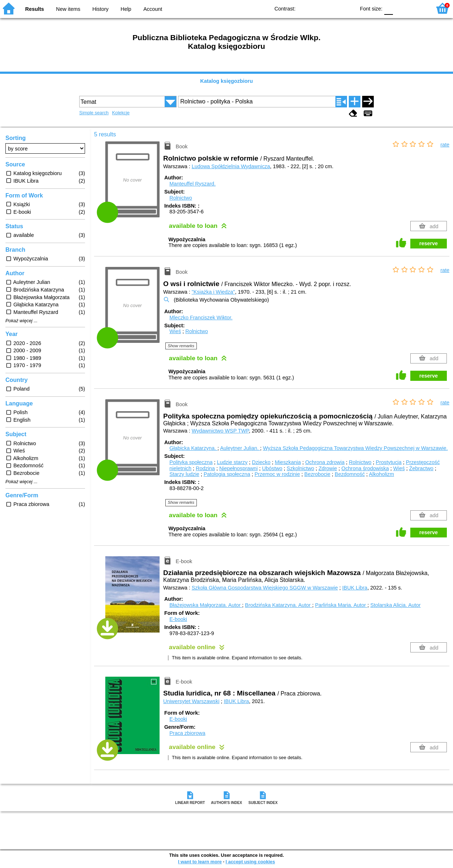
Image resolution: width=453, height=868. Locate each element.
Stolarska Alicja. (395, 605)
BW (318, 8)
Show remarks (181, 346)
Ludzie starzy (232, 462)
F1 (401, 8)
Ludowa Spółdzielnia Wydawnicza (231, 166)
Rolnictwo (181, 198)
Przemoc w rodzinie (277, 474)
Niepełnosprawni (238, 468)
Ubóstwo (272, 468)
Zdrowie (328, 468)
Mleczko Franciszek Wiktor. (201, 318)
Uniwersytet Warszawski (191, 701)
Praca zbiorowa (187, 733)
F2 (418, 8)
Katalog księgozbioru (226, 81)
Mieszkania (288, 462)
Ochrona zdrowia (325, 462)
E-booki (178, 619)
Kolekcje (121, 113)
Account (153, 9)
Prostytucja (389, 462)
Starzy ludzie (184, 474)
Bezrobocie (317, 474)
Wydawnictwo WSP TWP (220, 431)
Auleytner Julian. (240, 448)
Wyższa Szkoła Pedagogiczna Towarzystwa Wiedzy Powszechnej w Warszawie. (355, 448)
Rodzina (205, 468)
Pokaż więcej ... (22, 321)
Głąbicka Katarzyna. (193, 448)
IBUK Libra (355, 588)
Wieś (175, 331)
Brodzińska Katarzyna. (279, 605)
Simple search (94, 113)
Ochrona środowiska (365, 468)
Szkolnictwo (300, 468)
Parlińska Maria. (341, 605)
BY (348, 8)
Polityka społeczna (191, 462)
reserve (429, 243)
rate (445, 145)
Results (35, 9)
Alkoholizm (381, 474)
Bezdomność (350, 474)
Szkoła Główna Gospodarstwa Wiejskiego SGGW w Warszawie (265, 588)
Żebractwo (421, 468)
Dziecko (261, 462)
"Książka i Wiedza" (213, 292)
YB (333, 8)
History (100, 9)
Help (126, 9)
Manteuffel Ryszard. (192, 184)
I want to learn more (200, 862)
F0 (388, 8)
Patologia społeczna (227, 474)
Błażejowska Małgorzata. (206, 605)
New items (68, 9)
